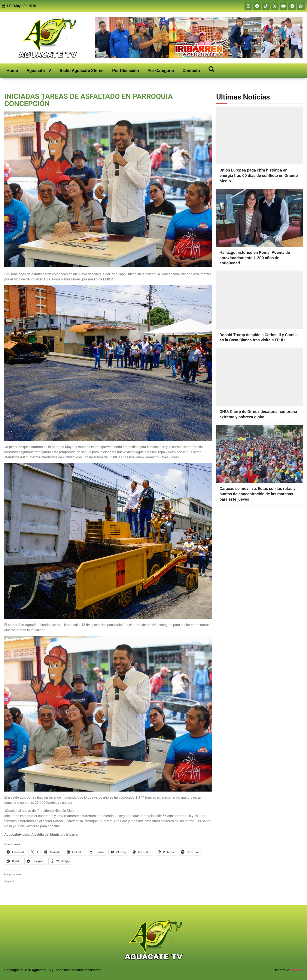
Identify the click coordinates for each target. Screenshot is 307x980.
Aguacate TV (39, 71)
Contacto (191, 71)
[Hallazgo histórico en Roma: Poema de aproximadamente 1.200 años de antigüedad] (259, 218)
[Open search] (211, 69)
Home (12, 71)
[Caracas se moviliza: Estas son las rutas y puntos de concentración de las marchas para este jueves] (259, 454)
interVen (296, 970)
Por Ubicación (126, 71)
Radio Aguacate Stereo (82, 71)
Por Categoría (161, 71)
